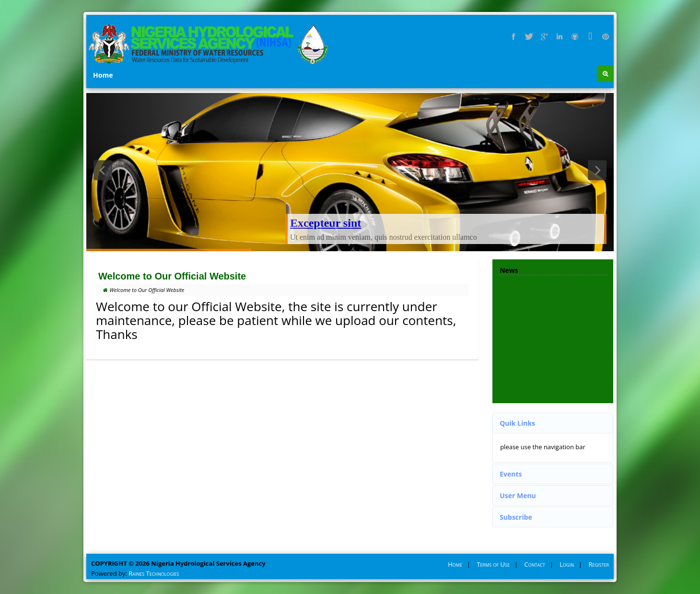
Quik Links (517, 423)
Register (599, 564)
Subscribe (516, 517)
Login (567, 564)
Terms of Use (493, 564)
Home (103, 75)
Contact (535, 564)
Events (511, 474)
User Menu (518, 495)
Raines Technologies (154, 573)
